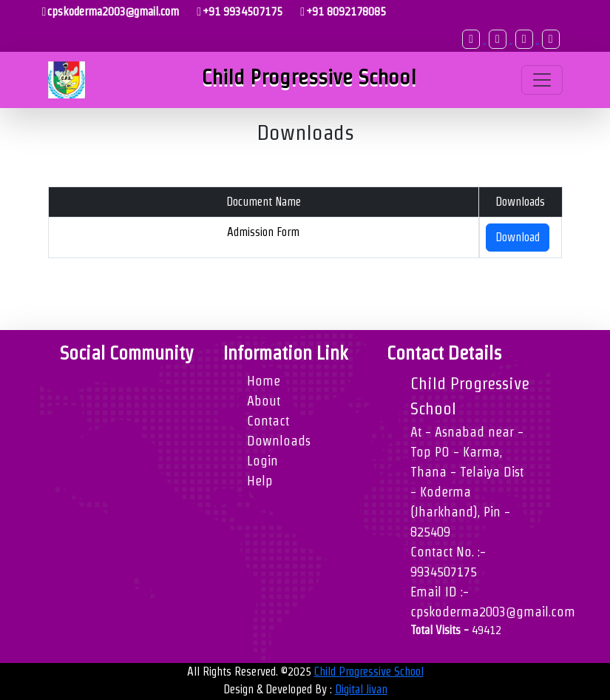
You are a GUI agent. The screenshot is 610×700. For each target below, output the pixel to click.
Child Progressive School (369, 672)
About (264, 401)
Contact (268, 421)
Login (262, 461)
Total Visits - (456, 630)
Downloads (279, 441)
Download (518, 237)
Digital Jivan (361, 689)
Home (264, 381)
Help (260, 481)
